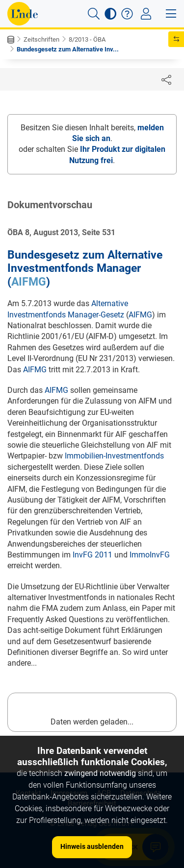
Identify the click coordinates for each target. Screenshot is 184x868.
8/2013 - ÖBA (87, 39)
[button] (94, 14)
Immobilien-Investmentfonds (114, 456)
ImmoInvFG (150, 555)
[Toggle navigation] (146, 14)
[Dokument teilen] (166, 79)
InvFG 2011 (92, 555)
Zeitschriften (41, 39)
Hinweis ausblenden (92, 846)
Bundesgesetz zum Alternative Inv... (68, 49)
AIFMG (29, 282)
